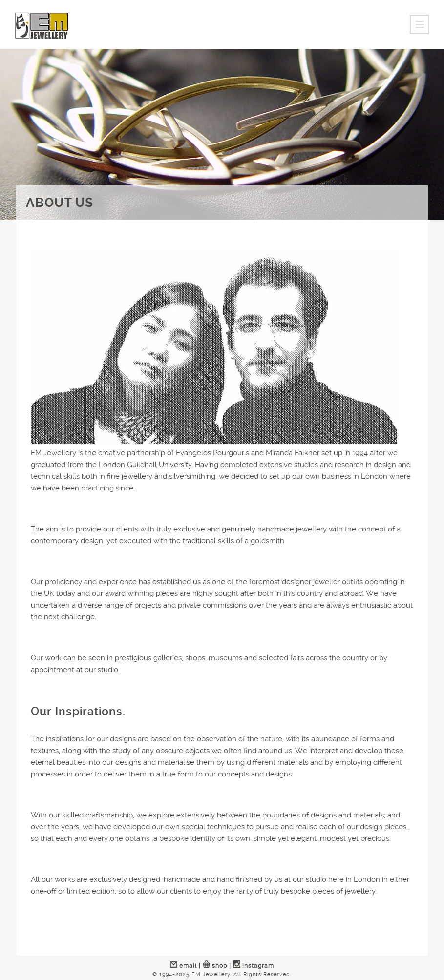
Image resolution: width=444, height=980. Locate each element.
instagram (254, 966)
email (183, 966)
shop (215, 966)
